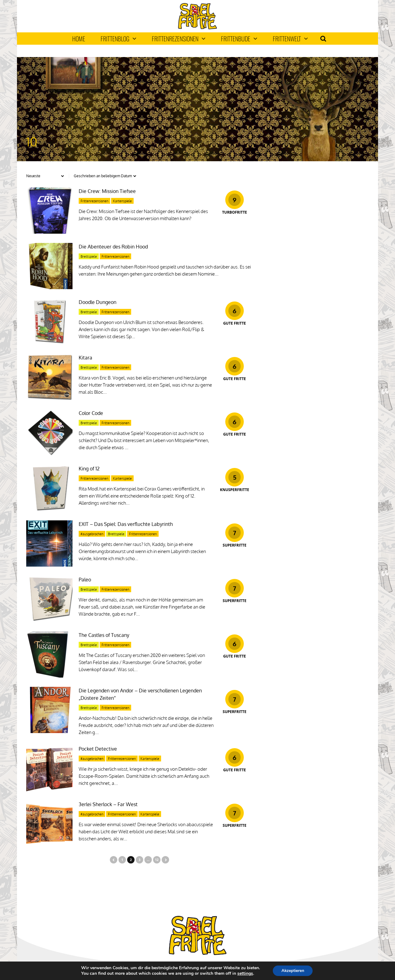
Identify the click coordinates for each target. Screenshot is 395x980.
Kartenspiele (122, 201)
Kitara (85, 358)
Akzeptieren (293, 970)
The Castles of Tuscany (104, 635)
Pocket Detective (98, 749)
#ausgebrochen (92, 534)
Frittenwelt (290, 39)
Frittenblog (118, 39)
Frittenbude (239, 39)
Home (79, 39)
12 (157, 860)
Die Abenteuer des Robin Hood (113, 247)
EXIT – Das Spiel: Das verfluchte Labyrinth (126, 524)
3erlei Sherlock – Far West (108, 804)
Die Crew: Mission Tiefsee (107, 191)
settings (244, 973)
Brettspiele (89, 256)
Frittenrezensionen (179, 39)
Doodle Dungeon (98, 302)
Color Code (91, 413)
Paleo (85, 580)
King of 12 (89, 469)
